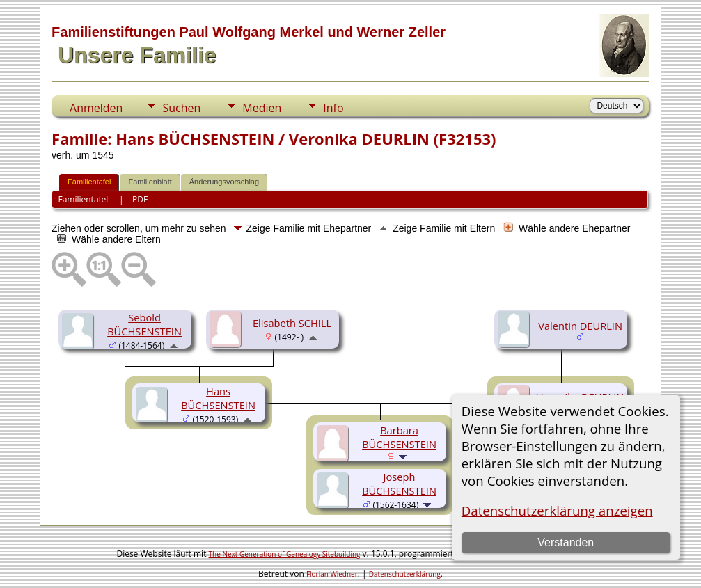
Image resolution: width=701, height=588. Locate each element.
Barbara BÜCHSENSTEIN (399, 437)
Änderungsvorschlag (224, 182)
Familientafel (89, 182)
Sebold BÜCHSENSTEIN (144, 324)
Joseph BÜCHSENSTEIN (399, 484)
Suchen (181, 108)
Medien (262, 108)
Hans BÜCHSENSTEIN (218, 398)
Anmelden (96, 108)
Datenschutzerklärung (405, 574)
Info (333, 108)
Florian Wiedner (332, 574)
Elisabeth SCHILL (292, 323)
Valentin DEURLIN (580, 326)
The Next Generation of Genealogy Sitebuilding (285, 554)
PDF (140, 199)
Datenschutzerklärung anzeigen (557, 510)
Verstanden (566, 542)
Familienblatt (150, 182)
